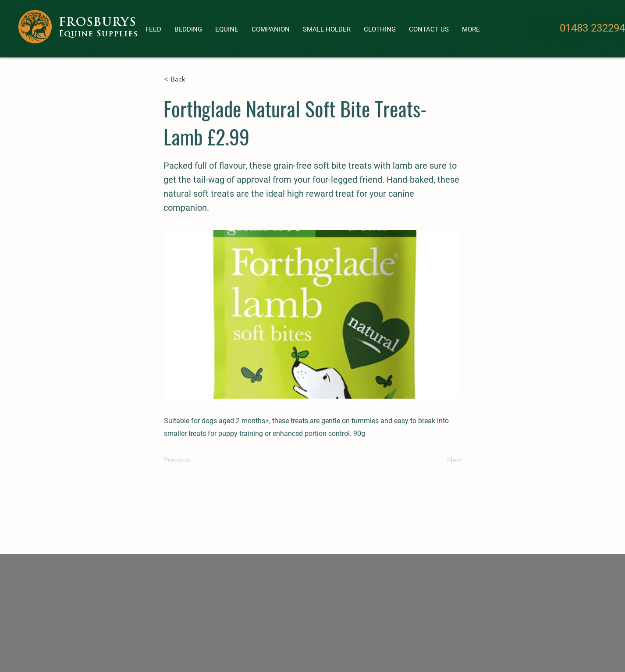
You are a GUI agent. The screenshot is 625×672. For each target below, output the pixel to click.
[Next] (440, 460)
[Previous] (193, 460)
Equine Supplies (98, 34)
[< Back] (193, 79)
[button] (271, 30)
